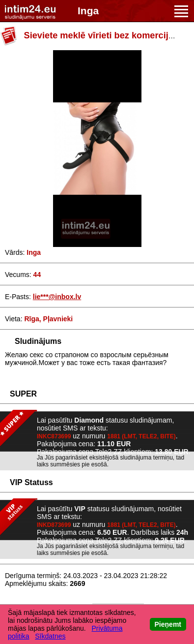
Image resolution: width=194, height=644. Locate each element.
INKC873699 (54, 436)
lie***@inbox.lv (57, 297)
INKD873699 (54, 525)
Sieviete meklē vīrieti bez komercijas (101, 35)
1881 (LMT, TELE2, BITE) (141, 436)
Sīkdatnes (50, 636)
